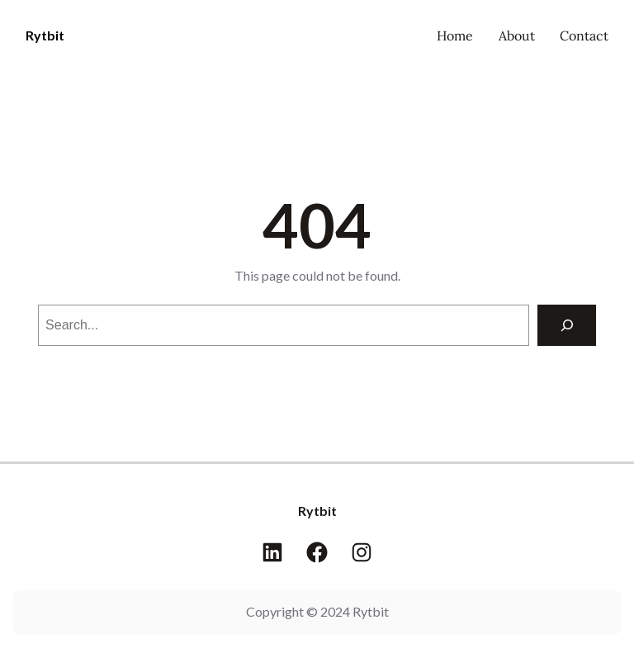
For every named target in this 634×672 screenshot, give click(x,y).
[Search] (567, 325)
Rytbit (45, 35)
